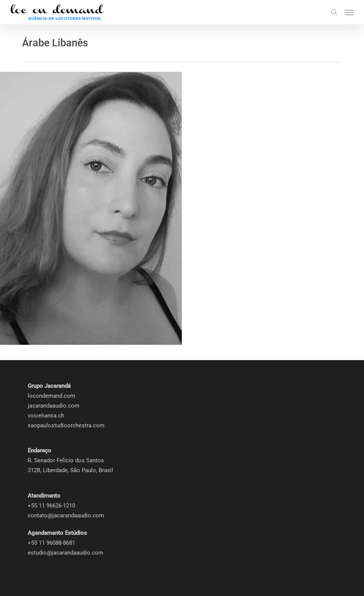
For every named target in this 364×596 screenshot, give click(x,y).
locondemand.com (51, 396)
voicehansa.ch (46, 416)
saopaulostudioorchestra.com (66, 425)
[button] (349, 12)
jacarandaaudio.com (54, 406)
